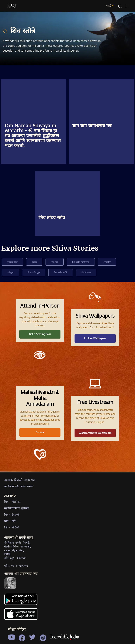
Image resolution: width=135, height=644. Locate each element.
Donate (40, 432)
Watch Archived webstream (95, 433)
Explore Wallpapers (95, 338)
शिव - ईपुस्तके (12, 514)
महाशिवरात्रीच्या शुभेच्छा (16, 508)
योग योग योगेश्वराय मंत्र (92, 126)
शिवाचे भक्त (86, 273)
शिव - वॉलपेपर (12, 502)
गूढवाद (34, 262)
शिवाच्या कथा (12, 262)
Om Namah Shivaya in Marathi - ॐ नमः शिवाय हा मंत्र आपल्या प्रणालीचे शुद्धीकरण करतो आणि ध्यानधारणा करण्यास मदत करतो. (33, 136)
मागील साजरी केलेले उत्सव (18, 486)
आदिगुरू (10, 273)
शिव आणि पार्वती (61, 273)
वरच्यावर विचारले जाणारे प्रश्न (19, 480)
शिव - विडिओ (12, 527)
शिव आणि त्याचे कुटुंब (81, 262)
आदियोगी (107, 262)
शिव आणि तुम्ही (34, 273)
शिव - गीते (10, 521)
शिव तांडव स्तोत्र (52, 218)
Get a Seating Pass (40, 334)
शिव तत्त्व (55, 262)
